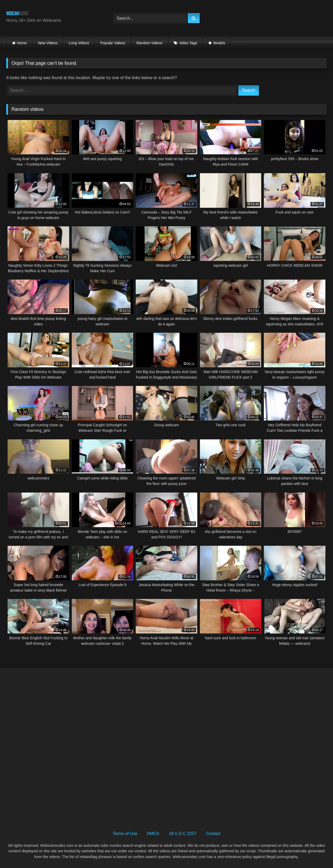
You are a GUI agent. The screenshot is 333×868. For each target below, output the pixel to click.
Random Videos (149, 43)
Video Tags (188, 43)
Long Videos (79, 43)
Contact (213, 834)
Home (22, 43)
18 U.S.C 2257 (182, 834)
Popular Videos (113, 43)
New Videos (48, 43)
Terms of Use (125, 834)
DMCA (153, 834)
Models (219, 43)
